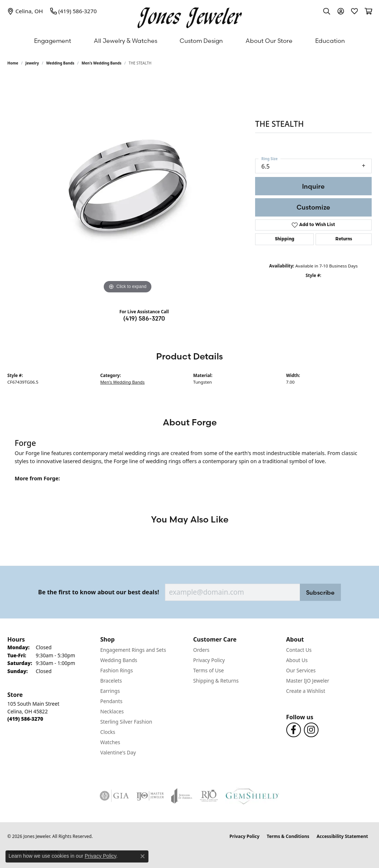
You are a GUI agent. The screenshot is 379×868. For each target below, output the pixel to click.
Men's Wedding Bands (102, 63)
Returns (344, 239)
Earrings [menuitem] (110, 691)
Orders (201, 650)
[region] (128, 185)
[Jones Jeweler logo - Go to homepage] (190, 16)
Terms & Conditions (288, 836)
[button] (327, 11)
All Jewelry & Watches (126, 41)
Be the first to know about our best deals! (99, 592)
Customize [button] (313, 207)
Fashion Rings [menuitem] (117, 670)
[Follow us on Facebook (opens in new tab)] (294, 730)
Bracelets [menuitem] (111, 681)
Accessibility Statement (342, 836)
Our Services (301, 670)
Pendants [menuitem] (111, 701)
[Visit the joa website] (182, 796)
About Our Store (269, 41)
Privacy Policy (209, 660)
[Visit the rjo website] (209, 796)
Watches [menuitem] (110, 742)
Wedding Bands (60, 63)
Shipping (285, 239)
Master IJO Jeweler (308, 681)
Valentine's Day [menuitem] (118, 752)
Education (330, 41)
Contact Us (299, 650)
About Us (297, 660)
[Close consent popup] (143, 856)
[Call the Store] (25, 719)
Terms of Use (209, 670)
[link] (25, 11)
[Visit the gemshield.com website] (252, 796)
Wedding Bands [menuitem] (119, 660)
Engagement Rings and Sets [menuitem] (133, 650)
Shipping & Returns (216, 681)
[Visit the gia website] (114, 796)
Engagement (53, 41)
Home (13, 63)
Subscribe (320, 592)
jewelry (32, 63)
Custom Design (201, 41)
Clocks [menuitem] (108, 732)
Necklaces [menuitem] (112, 711)
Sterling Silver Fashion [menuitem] (126, 722)
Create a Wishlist (306, 691)
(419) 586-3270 (144, 318)
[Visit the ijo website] (150, 796)
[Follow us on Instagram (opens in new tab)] (311, 730)
